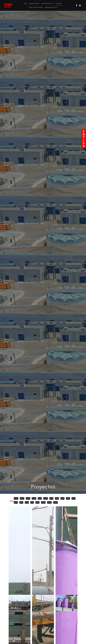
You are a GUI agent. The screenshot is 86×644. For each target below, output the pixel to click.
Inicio (26, 3)
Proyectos (59, 3)
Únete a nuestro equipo (36, 7)
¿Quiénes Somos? (34, 3)
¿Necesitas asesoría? (51, 7)
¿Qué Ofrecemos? (48, 4)
